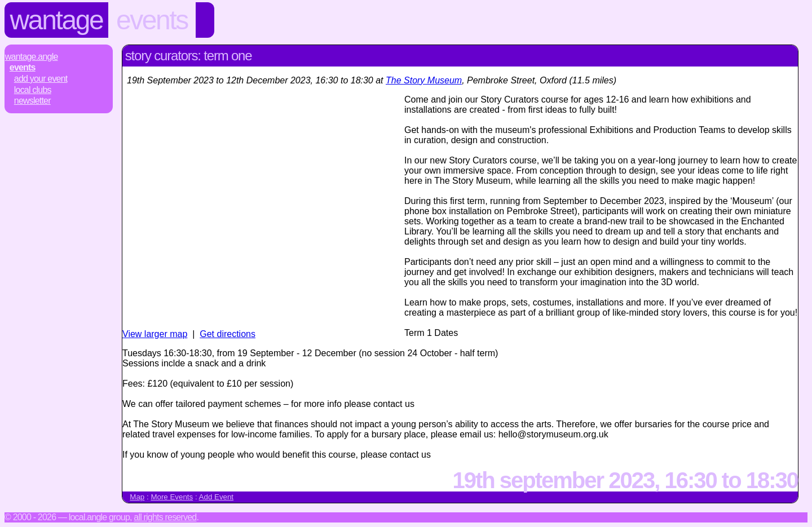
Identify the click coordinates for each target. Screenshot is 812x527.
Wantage (57, 20)
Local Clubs (33, 90)
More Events (172, 497)
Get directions (228, 334)
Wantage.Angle (32, 57)
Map (137, 497)
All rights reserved (165, 517)
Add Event (217, 497)
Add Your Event (41, 79)
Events (152, 20)
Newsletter (32, 101)
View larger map (155, 334)
